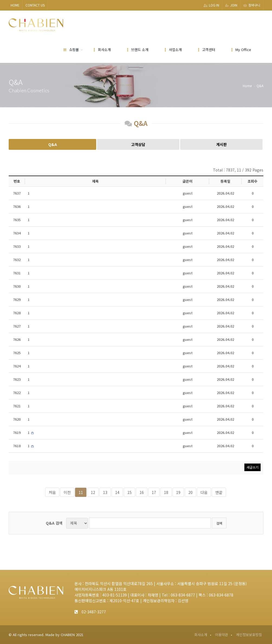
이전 (67, 492)
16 (142, 492)
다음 (204, 492)
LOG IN (211, 5)
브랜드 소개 (138, 50)
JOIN (231, 5)
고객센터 (207, 50)
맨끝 (219, 492)
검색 (219, 523)
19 (178, 492)
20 (190, 492)
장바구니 (252, 5)
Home (247, 86)
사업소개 (173, 50)
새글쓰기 (252, 467)
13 (105, 492)
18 (166, 492)
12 (93, 492)
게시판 (221, 144)
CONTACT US (35, 5)
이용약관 (222, 635)
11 (81, 492)
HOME (15, 5)
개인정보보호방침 (249, 635)
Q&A (53, 144)
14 (117, 492)
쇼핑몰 (71, 50)
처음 (52, 492)
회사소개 (102, 50)
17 (154, 492)
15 (129, 492)
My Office (241, 50)
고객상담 (138, 144)
